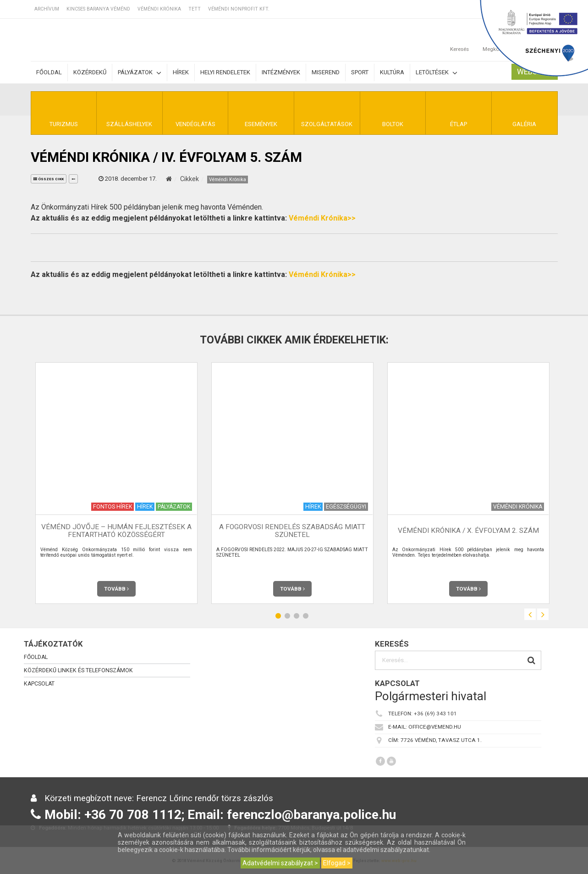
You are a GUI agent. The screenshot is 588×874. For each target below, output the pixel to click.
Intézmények (281, 72)
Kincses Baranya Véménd (98, 9)
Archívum (47, 9)
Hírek (181, 72)
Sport (360, 72)
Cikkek (190, 179)
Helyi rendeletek (225, 72)
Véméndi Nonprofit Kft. (239, 9)
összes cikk (49, 179)
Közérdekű (90, 72)
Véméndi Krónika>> (322, 218)
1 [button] (278, 616)
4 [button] (306, 616)
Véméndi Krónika (159, 9)
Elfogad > (337, 863)
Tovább (116, 589)
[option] (116, 483)
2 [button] (287, 616)
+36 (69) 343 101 (435, 714)
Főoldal (49, 72)
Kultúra (392, 72)
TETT (195, 9)
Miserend (326, 72)
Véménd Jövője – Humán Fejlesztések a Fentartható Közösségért (116, 531)
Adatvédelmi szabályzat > (280, 863)
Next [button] (543, 614)
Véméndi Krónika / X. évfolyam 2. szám (468, 531)
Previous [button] (530, 614)
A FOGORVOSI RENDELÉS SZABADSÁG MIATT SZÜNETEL (292, 531)
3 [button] (297, 616)
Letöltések (437, 73)
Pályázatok (140, 73)
